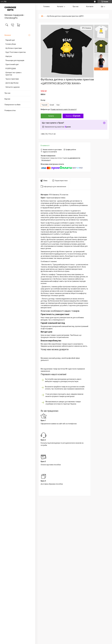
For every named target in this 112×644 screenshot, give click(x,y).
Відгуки (7, 99)
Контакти (90, 7)
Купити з (73, 116)
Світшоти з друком (13, 87)
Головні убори (11, 44)
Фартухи (9, 56)
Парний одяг (10, 40)
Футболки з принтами (14, 48)
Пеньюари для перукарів (15, 60)
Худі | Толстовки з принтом (16, 52)
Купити (51, 116)
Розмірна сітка (10, 110)
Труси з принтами (12, 79)
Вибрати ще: (59, 109)
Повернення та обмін (13, 105)
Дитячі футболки (12, 83)
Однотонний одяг (12, 64)
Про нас (7, 93)
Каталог (8, 35)
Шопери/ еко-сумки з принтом (13, 74)
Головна (46, 7)
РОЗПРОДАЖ (11, 69)
